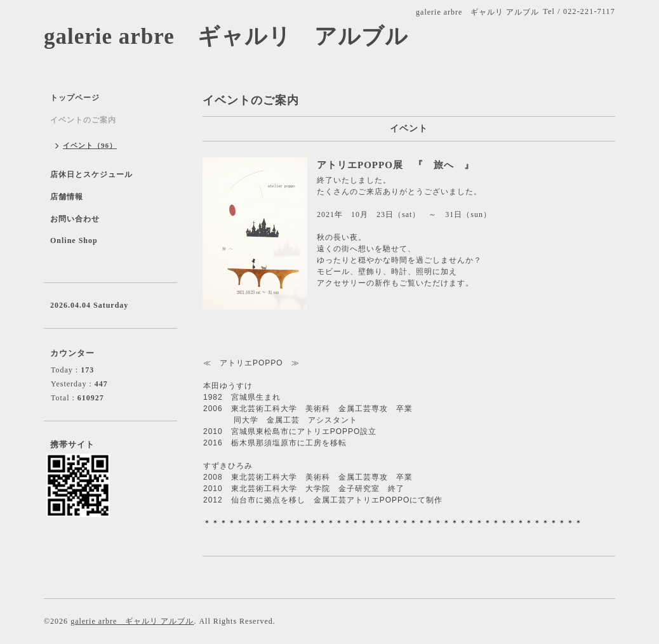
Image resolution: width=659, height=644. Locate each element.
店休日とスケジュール (91, 174)
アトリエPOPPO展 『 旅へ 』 (396, 165)
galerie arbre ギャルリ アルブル (226, 36)
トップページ (75, 98)
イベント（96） (90, 145)
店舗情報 (67, 197)
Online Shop (74, 240)
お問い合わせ (75, 219)
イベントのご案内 (83, 120)
